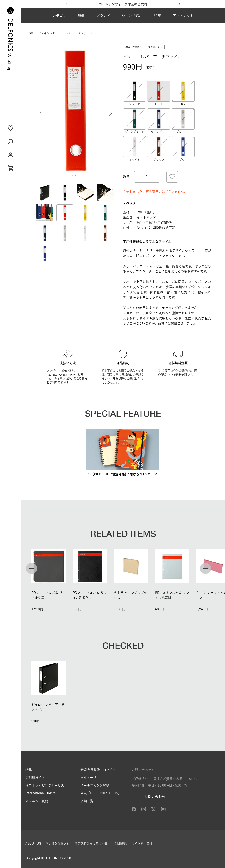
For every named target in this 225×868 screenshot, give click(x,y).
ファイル (44, 33)
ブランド (103, 16)
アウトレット (183, 16)
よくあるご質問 (37, 801)
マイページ (88, 777)
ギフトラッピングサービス (45, 785)
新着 (81, 16)
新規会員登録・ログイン (98, 770)
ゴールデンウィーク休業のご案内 (123, 4)
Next (110, 114)
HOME (31, 33)
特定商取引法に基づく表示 (92, 844)
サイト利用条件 (142, 844)
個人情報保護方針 (58, 844)
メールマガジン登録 (95, 785)
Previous (40, 114)
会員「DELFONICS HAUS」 (101, 793)
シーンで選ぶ (132, 16)
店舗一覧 (87, 801)
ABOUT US (33, 844)
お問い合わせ (155, 797)
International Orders (41, 793)
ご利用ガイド (35, 777)
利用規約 (121, 844)
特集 (158, 16)
